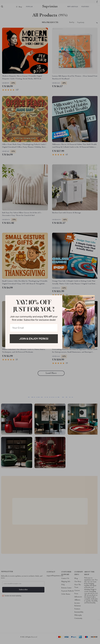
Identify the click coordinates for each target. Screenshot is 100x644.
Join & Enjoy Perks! (34, 339)
